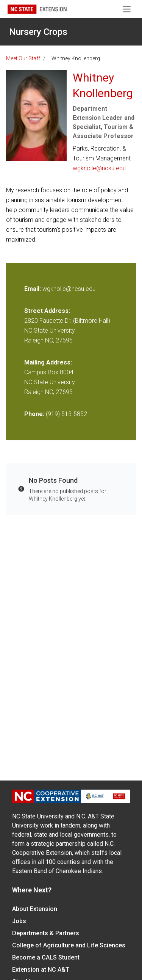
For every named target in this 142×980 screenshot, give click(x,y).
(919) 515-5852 (66, 414)
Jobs (19, 921)
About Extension (35, 909)
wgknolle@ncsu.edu (99, 168)
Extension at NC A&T (41, 970)
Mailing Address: (48, 362)
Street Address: (47, 311)
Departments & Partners (46, 933)
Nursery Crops (38, 32)
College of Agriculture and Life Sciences (69, 945)
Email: (33, 289)
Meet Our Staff (23, 58)
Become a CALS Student (46, 957)
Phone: (34, 414)
